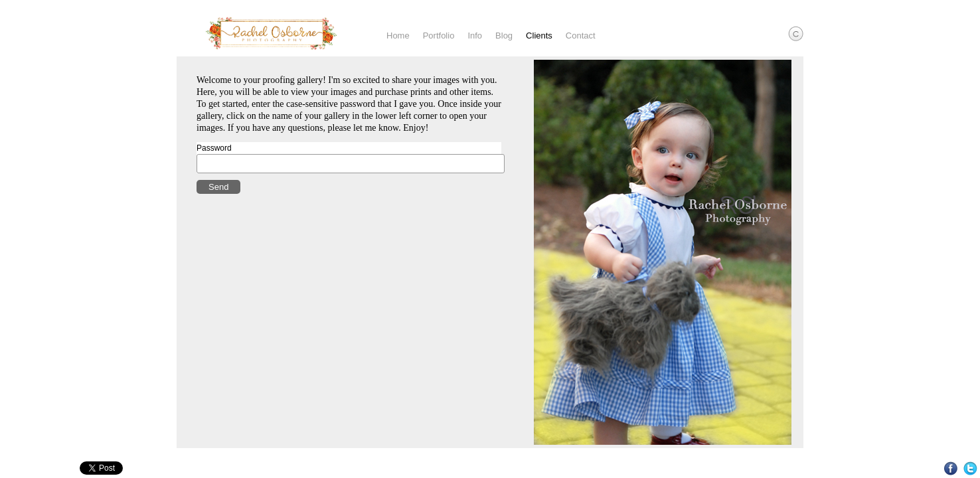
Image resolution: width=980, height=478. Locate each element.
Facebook (951, 468)
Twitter (970, 468)
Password (214, 148)
